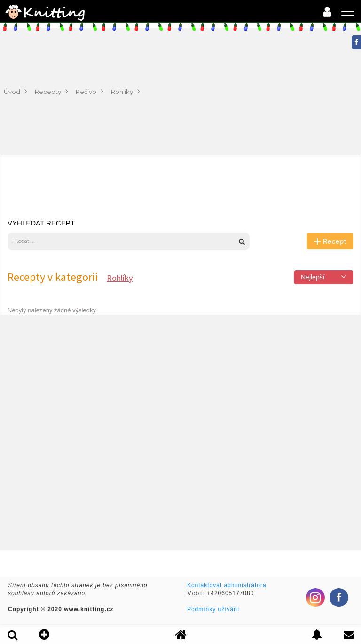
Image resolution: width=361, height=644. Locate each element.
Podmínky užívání (213, 609)
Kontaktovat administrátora (227, 585)
